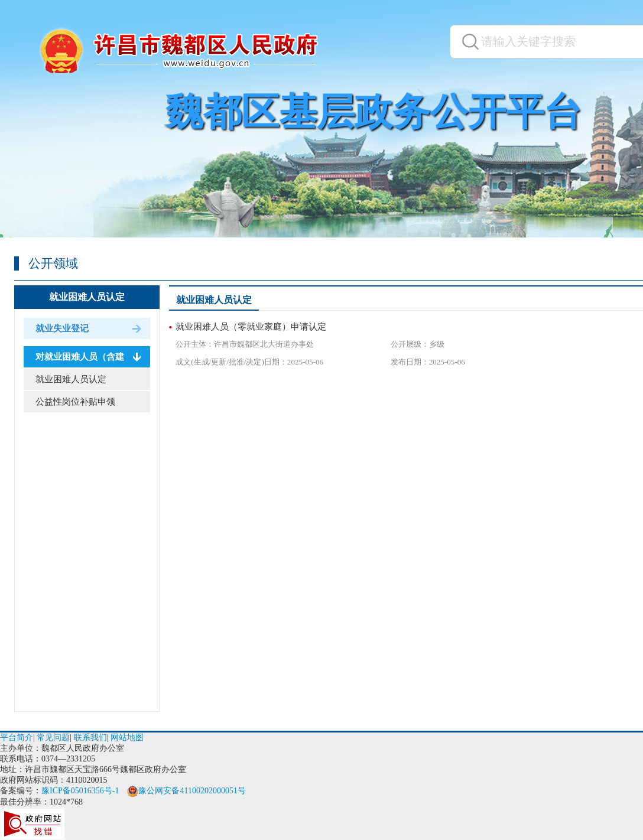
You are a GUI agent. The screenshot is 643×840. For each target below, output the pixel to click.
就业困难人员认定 (87, 297)
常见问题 (53, 738)
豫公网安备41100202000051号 (186, 791)
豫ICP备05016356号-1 (80, 791)
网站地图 (127, 738)
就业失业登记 (62, 328)
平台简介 (17, 738)
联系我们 (90, 738)
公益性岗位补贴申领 (75, 402)
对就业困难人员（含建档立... (92, 357)
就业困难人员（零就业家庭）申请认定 (251, 327)
